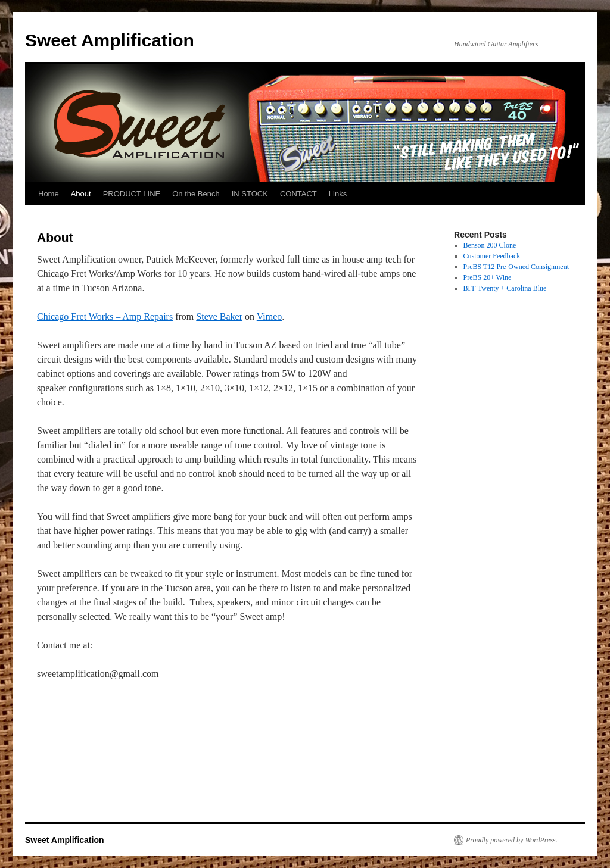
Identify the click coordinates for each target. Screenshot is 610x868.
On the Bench (196, 194)
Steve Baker (219, 316)
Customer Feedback (492, 256)
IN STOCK (250, 194)
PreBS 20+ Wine (488, 277)
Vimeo (270, 316)
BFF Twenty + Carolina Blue (505, 288)
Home (49, 194)
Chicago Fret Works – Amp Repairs (105, 316)
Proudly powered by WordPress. (512, 840)
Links (338, 194)
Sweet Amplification (110, 40)
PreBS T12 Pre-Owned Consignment (516, 267)
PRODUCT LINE (132, 194)
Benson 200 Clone (490, 245)
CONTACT (298, 194)
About (81, 194)
